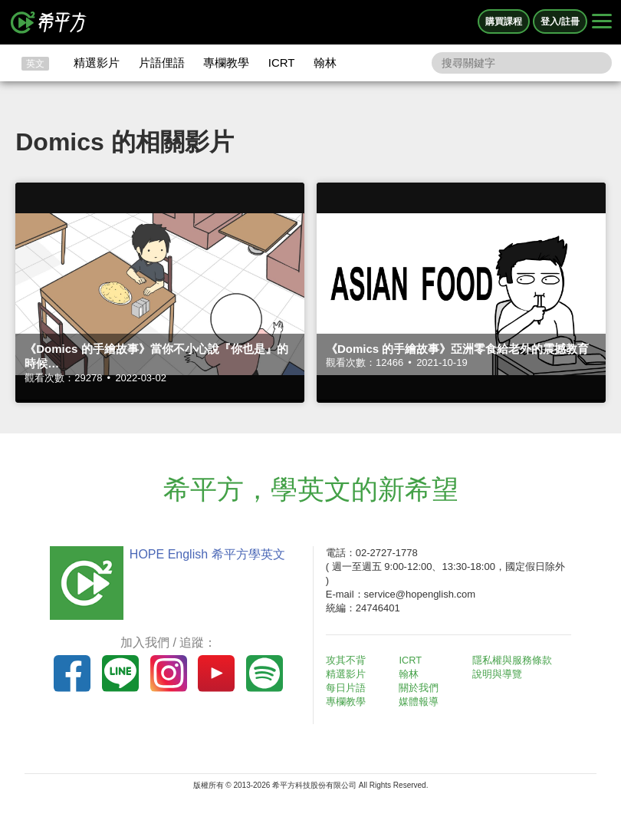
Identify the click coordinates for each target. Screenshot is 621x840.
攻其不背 (349, 660)
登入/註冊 (560, 21)
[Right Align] (602, 22)
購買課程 (504, 21)
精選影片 (97, 63)
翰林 (325, 63)
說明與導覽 (500, 674)
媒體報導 (422, 702)
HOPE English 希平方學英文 (204, 554)
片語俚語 (162, 63)
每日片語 (349, 688)
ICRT (282, 63)
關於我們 (422, 688)
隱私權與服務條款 (515, 660)
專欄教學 (226, 63)
